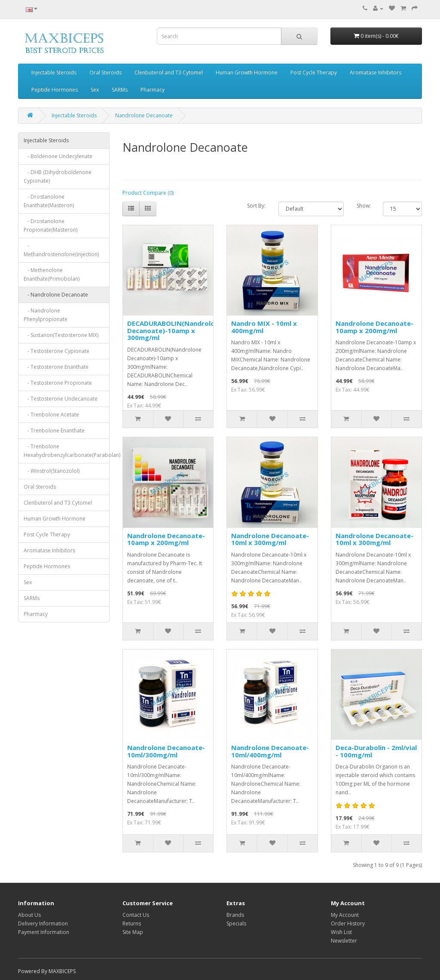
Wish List (341, 932)
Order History (348, 923)
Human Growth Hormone (247, 72)
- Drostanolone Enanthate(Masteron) (49, 201)
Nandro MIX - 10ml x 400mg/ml (264, 327)
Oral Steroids (105, 72)
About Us (29, 915)
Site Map (133, 932)
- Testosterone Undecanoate (61, 399)
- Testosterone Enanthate (56, 367)
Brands (235, 915)
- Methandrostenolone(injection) (61, 250)
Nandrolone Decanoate (144, 115)
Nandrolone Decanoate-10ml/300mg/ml (166, 751)
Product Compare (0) (148, 193)
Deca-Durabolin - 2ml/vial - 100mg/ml (376, 751)
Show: (364, 206)
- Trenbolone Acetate (51, 415)
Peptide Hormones (55, 90)
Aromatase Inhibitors (376, 72)
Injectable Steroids (54, 72)
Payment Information (44, 932)
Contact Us (136, 915)
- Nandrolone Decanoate (56, 295)
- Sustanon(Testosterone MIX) (61, 335)
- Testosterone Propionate (58, 383)
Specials (236, 923)
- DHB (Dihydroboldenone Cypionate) (58, 176)
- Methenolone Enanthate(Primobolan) (52, 274)
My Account (345, 915)
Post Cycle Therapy (314, 72)
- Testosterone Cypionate (57, 351)
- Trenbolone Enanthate (54, 430)
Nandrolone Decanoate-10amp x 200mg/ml (374, 327)
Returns (132, 923)
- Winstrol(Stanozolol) (52, 471)
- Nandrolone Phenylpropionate (46, 315)
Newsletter (344, 941)
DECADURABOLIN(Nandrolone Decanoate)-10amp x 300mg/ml (175, 330)
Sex (95, 90)
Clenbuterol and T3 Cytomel (169, 72)
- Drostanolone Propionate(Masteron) (50, 225)
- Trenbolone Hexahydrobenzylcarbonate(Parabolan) (67, 451)
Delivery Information (43, 923)
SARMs (120, 90)
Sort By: (256, 206)
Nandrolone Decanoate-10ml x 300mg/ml (270, 539)
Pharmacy (153, 90)
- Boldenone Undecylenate (58, 156)
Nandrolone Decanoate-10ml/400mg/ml (270, 751)
